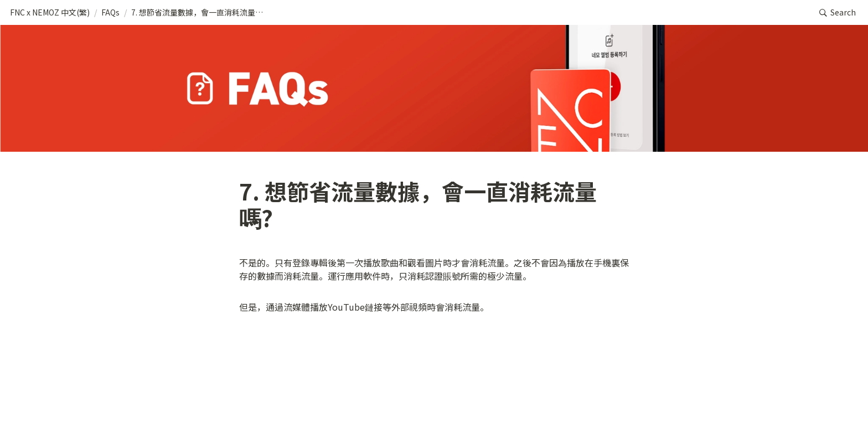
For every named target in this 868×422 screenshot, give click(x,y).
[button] (50, 13)
